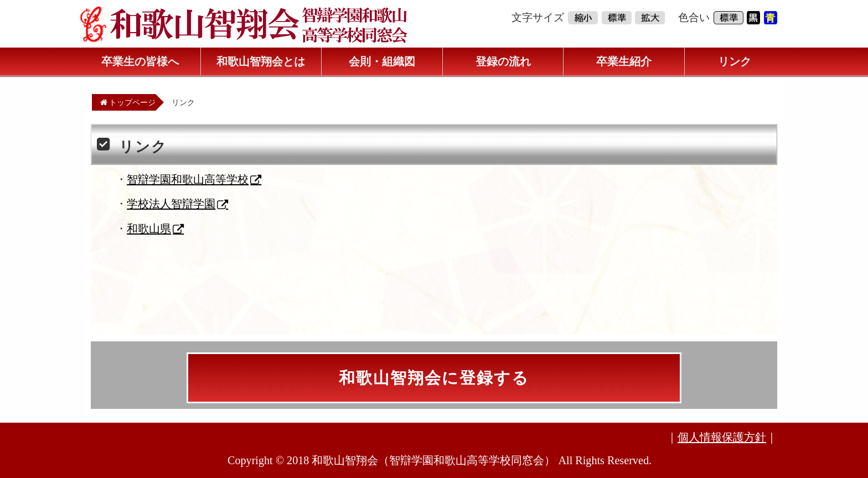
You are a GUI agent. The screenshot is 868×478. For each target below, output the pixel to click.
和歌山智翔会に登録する (434, 378)
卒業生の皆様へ (140, 61)
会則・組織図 (382, 61)
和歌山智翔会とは (261, 61)
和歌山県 (149, 228)
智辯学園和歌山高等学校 (188, 179)
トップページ (128, 102)
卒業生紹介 (624, 61)
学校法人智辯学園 (171, 204)
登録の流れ (503, 61)
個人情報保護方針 (722, 437)
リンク (735, 61)
